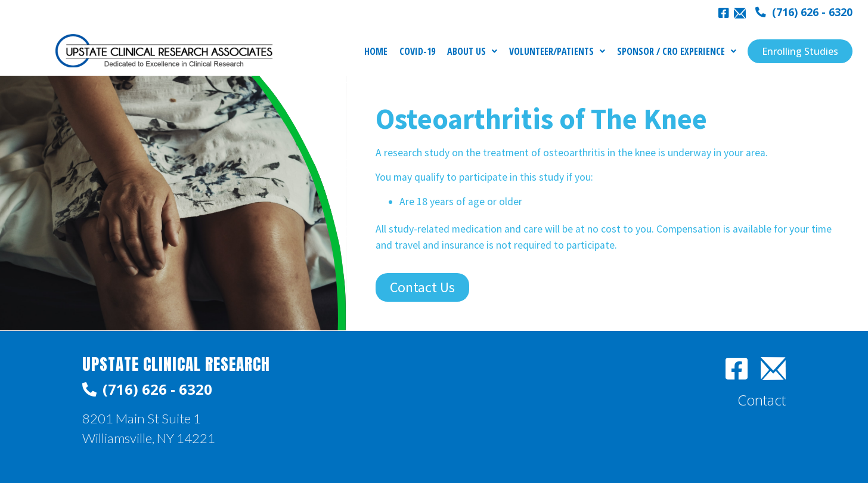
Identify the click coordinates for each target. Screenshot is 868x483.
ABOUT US (472, 51)
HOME (376, 51)
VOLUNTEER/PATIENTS (557, 51)
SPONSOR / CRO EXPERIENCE (677, 51)
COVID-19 (417, 51)
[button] (804, 13)
